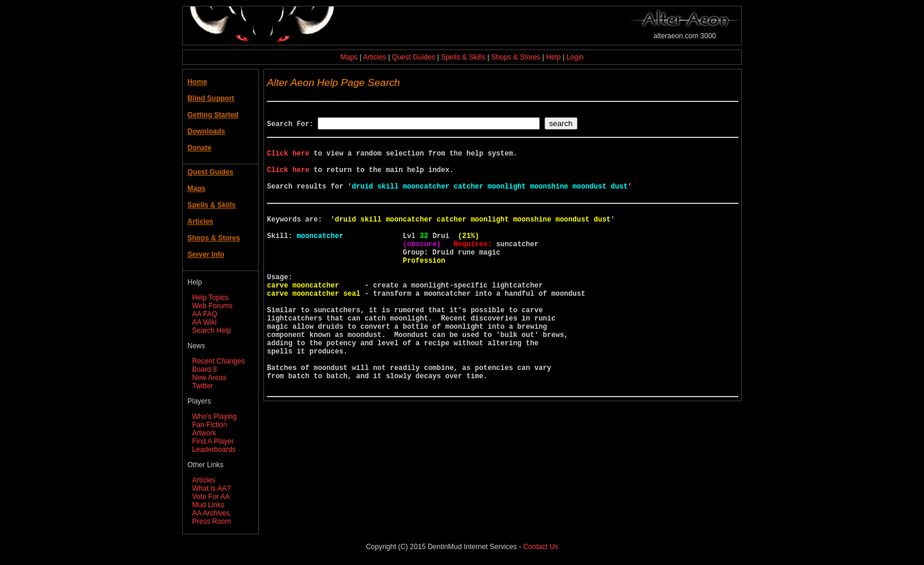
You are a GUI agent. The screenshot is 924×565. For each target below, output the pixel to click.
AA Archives (211, 513)
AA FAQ (205, 314)
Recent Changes (218, 361)
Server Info (206, 255)
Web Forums (212, 306)
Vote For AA (211, 497)
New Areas (209, 378)
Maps (349, 57)
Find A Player (213, 441)
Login (575, 57)
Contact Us (541, 547)
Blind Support (211, 98)
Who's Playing (214, 417)
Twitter (202, 386)
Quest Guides (413, 57)
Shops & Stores (515, 57)
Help (554, 57)
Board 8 (204, 369)
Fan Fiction (209, 425)
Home (197, 82)
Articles (374, 57)
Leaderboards (214, 450)
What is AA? (211, 488)
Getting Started (213, 115)
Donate (199, 148)
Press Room (212, 521)
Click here (288, 158)
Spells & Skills (463, 57)
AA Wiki (204, 322)
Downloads (206, 131)
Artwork (204, 433)
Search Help (212, 331)
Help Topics (210, 298)
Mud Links (208, 505)
